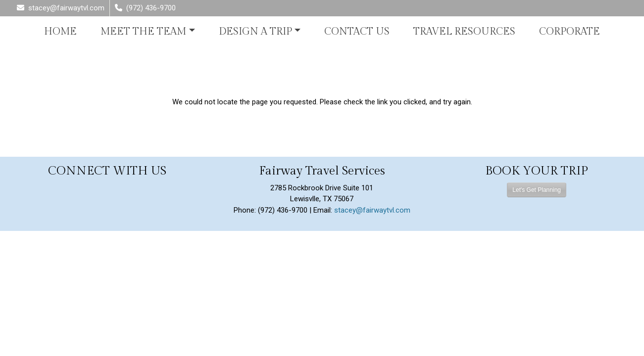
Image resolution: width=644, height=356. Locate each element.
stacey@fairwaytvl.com (372, 210)
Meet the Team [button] (143, 32)
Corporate (570, 32)
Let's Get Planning (537, 190)
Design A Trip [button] (255, 32)
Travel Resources (464, 32)
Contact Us (357, 32)
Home (60, 32)
